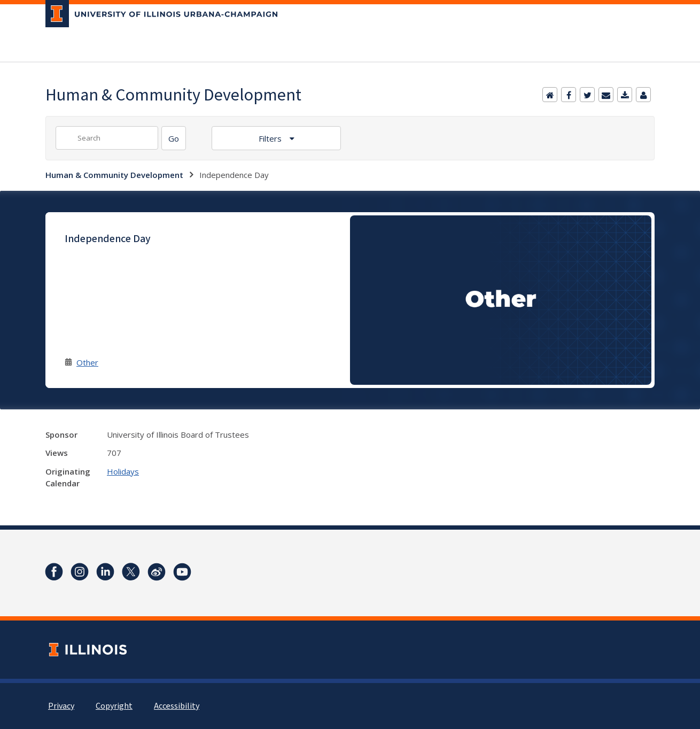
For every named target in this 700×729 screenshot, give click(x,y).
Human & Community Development (114, 175)
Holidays (123, 471)
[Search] (174, 138)
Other (87, 362)
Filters (271, 138)
